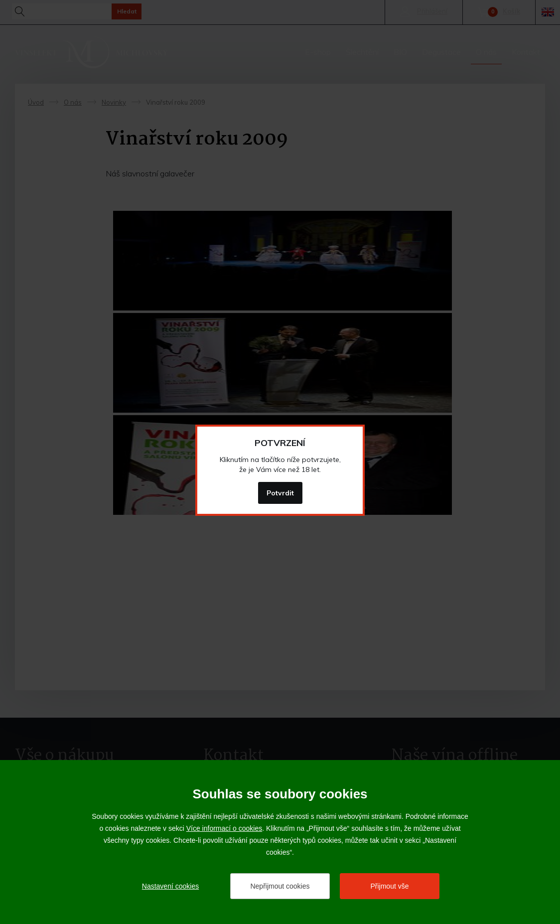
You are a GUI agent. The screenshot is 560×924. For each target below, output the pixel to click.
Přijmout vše (389, 886)
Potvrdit (280, 493)
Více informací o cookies (224, 828)
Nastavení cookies (170, 886)
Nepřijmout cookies (280, 886)
